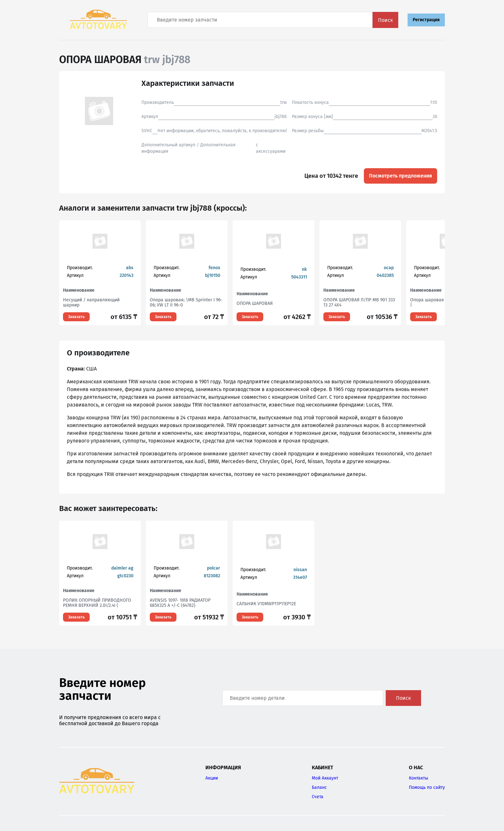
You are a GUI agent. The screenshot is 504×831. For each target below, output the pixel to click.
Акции (212, 778)
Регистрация (426, 20)
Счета (318, 797)
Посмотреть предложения (401, 176)
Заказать (76, 317)
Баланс (319, 787)
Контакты (419, 778)
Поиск (385, 20)
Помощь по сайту (427, 787)
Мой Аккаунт (325, 778)
